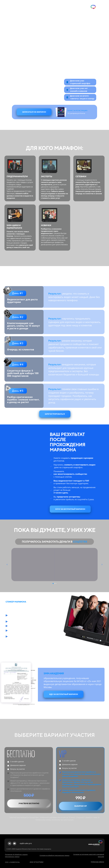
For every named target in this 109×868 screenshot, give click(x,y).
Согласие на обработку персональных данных (54, 855)
